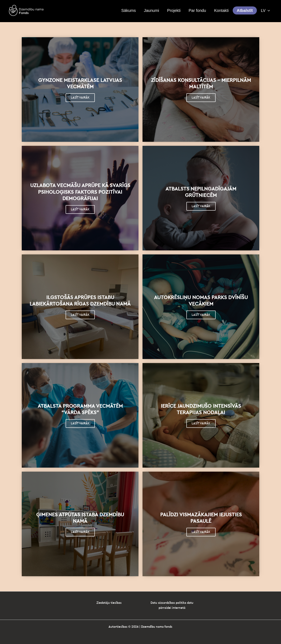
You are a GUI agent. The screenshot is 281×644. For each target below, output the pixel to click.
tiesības (116, 603)
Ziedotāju (104, 603)
